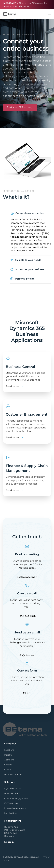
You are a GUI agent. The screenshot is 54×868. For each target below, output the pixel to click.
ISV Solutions (11, 803)
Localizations (11, 813)
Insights (8, 755)
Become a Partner (14, 774)
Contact (8, 770)
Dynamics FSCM (13, 789)
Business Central (13, 793)
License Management (15, 808)
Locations (9, 750)
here (5, 6)
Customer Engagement (16, 798)
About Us (9, 760)
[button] (49, 14)
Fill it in (27, 693)
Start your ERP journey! (20, 107)
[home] (9, 14)
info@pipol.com (27, 655)
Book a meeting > (27, 577)
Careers (8, 765)
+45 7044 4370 (27, 616)
